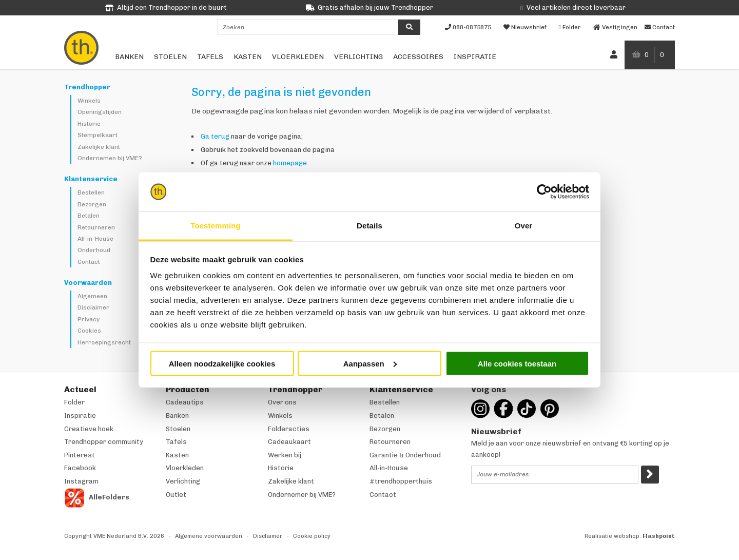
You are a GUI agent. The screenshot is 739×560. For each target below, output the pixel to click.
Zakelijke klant (99, 147)
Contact (89, 262)
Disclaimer (93, 307)
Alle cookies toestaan (517, 363)
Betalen (89, 216)
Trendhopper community (104, 442)
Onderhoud (94, 250)
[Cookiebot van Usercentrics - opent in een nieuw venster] (544, 192)
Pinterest (80, 455)
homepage (290, 163)
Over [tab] (524, 226)
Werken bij (285, 455)
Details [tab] (369, 226)
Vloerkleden (298, 57)
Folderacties (289, 429)
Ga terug (215, 136)
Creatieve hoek (89, 429)
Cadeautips (185, 402)
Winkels (89, 101)
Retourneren (96, 227)
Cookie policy (312, 536)
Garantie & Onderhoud (405, 455)
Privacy (89, 319)
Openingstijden (100, 112)
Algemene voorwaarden (209, 536)
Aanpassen (370, 363)
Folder (74, 402)
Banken (129, 57)
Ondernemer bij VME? (302, 495)
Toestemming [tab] (216, 226)
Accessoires (418, 57)
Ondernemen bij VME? (110, 158)
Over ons (282, 402)
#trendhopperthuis (401, 481)
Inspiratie (475, 57)
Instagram (81, 481)
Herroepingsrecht (104, 342)
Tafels (210, 57)
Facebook (80, 468)
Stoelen (170, 57)
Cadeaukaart (289, 442)
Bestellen (91, 192)
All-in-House (95, 239)
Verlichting (358, 57)
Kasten (248, 57)
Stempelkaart (98, 135)
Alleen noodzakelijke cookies (222, 363)
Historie (89, 124)
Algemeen (92, 296)
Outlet (176, 495)
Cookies (89, 331)
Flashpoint (659, 536)
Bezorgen (92, 204)
